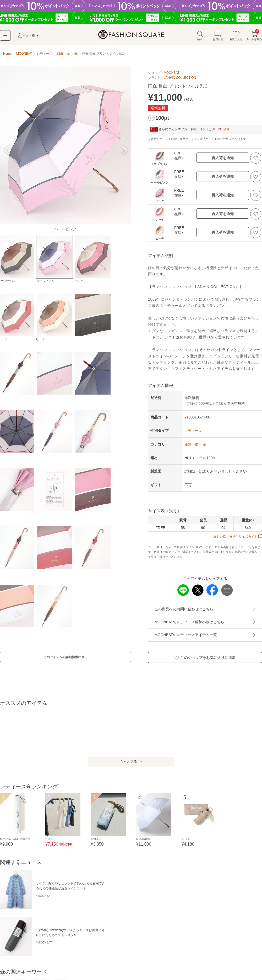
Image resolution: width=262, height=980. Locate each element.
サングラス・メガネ (236, 957)
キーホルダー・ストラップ (198, 957)
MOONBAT (172, 74)
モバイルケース (148, 957)
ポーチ (169, 957)
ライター (23, 966)
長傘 (5, 929)
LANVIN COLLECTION (180, 78)
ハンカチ (49, 966)
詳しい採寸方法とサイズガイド (238, 537)
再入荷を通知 (223, 159)
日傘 (34, 929)
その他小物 (68, 966)
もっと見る (128, 765)
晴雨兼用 (60, 929)
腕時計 (6, 966)
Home (7, 55)
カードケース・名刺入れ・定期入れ (85, 957)
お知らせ (218, 36)
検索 (200, 36)
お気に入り (236, 36)
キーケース (124, 957)
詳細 (227, 130)
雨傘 (46, 929)
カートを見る (254, 36)
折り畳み (19, 929)
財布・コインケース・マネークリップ (28, 957)
